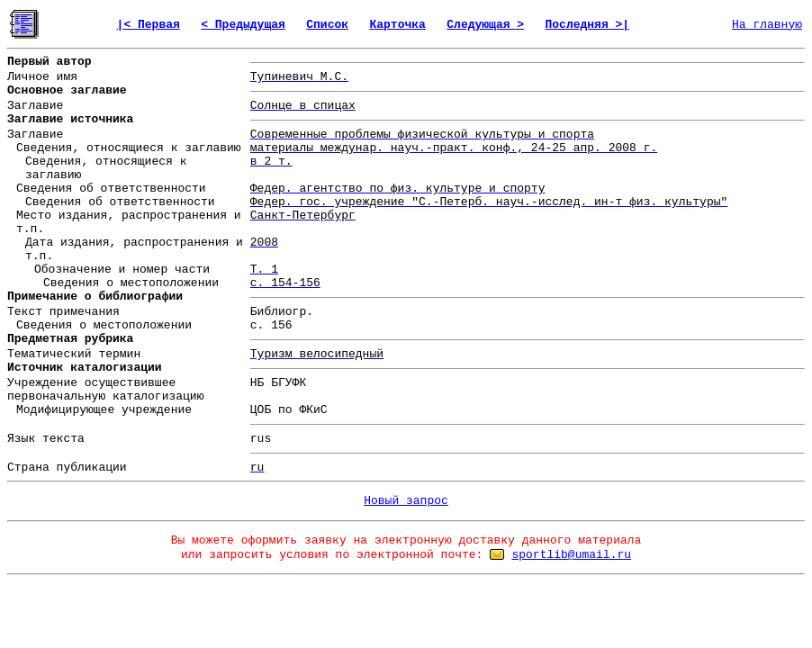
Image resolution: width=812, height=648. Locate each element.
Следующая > (485, 25)
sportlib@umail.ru (571, 555)
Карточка (397, 25)
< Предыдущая (243, 25)
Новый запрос (406, 501)
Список (327, 25)
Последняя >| (588, 25)
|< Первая (149, 25)
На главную (767, 25)
